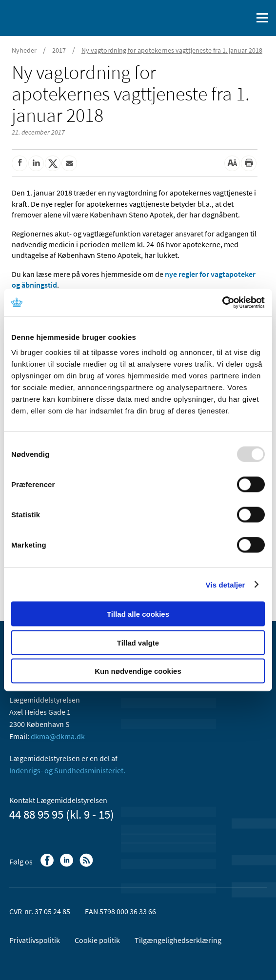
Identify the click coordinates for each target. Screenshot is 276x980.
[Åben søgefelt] (243, 18)
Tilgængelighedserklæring (178, 940)
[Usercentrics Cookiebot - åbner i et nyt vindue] (222, 303)
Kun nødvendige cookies (138, 671)
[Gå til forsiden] (49, 17)
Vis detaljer (226, 584)
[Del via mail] (69, 163)
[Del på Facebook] (20, 163)
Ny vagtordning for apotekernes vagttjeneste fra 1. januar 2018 (172, 50)
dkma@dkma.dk (58, 736)
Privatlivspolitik (35, 940)
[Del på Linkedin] (36, 163)
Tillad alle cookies (138, 614)
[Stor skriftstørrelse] (232, 163)
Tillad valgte (138, 642)
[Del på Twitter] (53, 163)
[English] (220, 18)
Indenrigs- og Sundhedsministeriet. (67, 770)
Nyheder (24, 50)
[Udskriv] (249, 163)
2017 (59, 50)
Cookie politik (97, 940)
